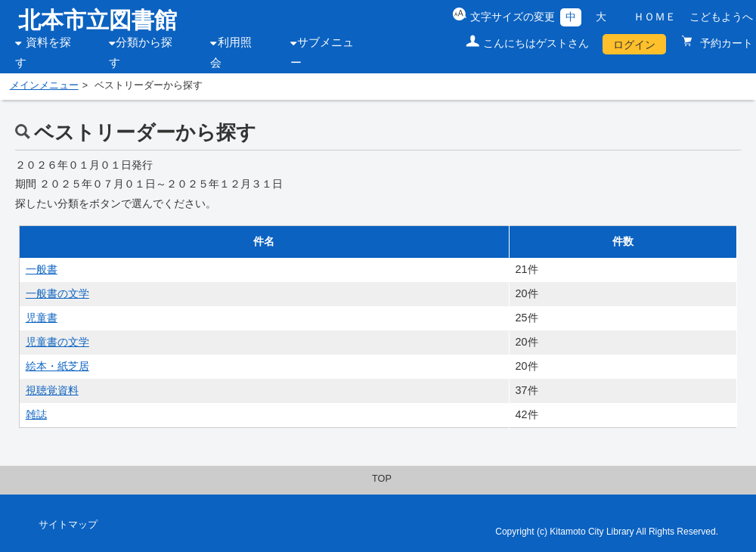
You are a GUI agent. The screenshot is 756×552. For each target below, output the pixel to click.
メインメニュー (44, 85)
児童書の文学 (57, 342)
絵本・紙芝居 (57, 366)
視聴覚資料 (52, 390)
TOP (382, 479)
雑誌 (36, 414)
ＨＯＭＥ (655, 17)
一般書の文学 (57, 293)
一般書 (42, 269)
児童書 (42, 318)
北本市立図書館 (98, 20)
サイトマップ (68, 525)
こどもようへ (721, 17)
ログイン (634, 45)
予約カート (725, 43)
